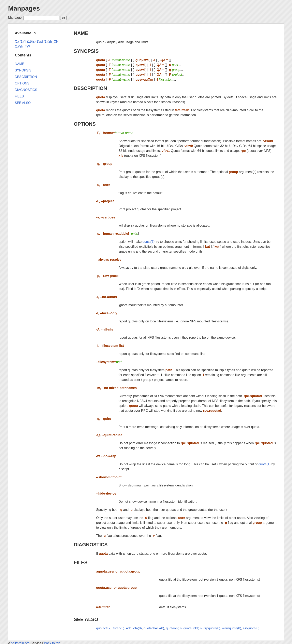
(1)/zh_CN (51, 42)
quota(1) (149, 242)
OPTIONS (85, 124)
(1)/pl (39, 42)
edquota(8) (134, 628)
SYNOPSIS (86, 51)
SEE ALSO (86, 619)
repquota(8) (212, 628)
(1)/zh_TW (22, 46)
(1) (17, 42)
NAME (81, 33)
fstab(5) (119, 628)
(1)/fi (23, 42)
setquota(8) (251, 628)
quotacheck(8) (154, 628)
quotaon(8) (174, 628)
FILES (81, 562)
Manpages (24, 8)
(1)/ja (31, 42)
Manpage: (15, 18)
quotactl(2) (104, 628)
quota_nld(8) (193, 628)
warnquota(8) (232, 628)
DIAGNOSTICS (91, 545)
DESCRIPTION (90, 88)
